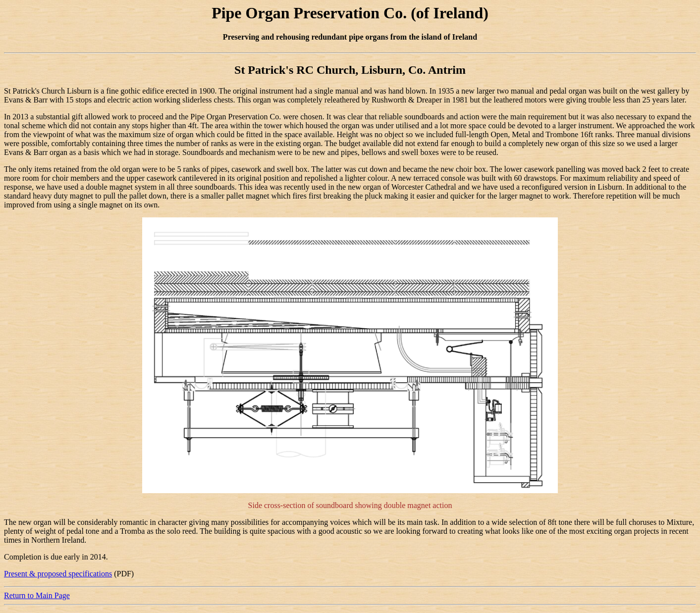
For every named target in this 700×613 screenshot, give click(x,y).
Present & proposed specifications (58, 574)
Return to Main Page (37, 595)
